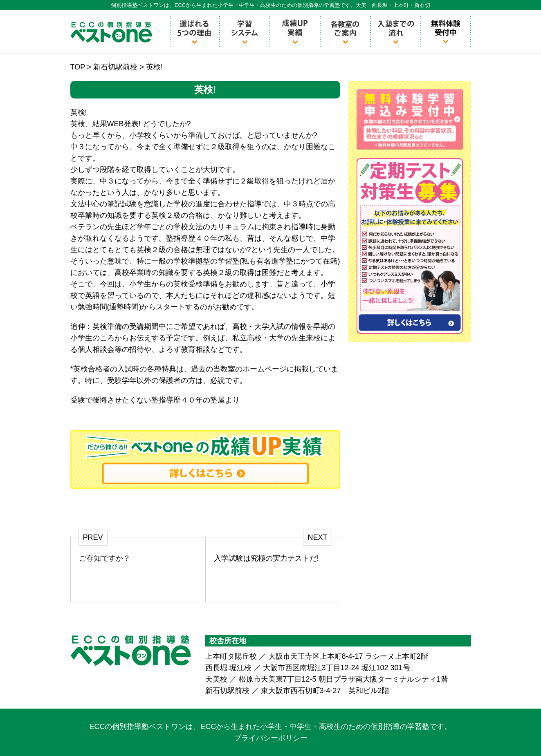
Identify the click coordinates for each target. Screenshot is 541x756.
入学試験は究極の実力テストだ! (266, 558)
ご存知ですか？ (105, 558)
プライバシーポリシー (271, 738)
